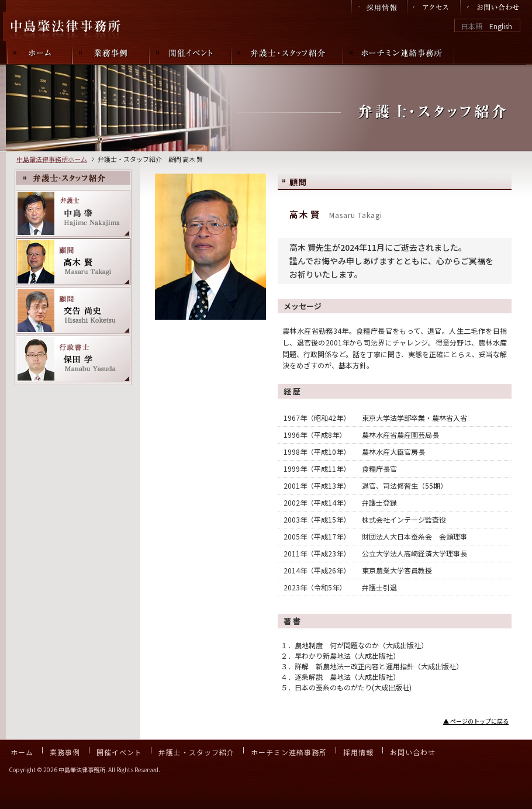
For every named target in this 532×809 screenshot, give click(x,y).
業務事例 (65, 752)
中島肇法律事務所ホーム (52, 159)
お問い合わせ (413, 752)
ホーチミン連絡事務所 (289, 752)
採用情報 (358, 752)
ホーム (22, 752)
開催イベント (119, 752)
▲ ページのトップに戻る (476, 721)
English (501, 26)
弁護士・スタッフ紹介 (196, 752)
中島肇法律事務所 (67, 26)
